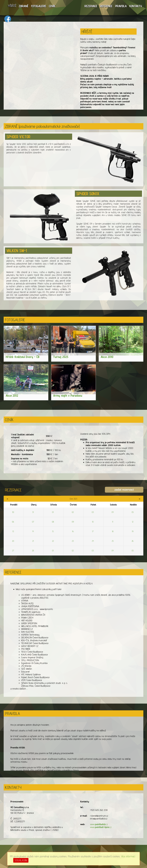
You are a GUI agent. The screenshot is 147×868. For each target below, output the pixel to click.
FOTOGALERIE (39, 6)
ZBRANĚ (23, 6)
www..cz (99, 824)
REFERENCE (106, 6)
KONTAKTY (136, 6)
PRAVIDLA (121, 6)
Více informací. (128, 856)
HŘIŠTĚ (12, 6)
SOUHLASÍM (21, 860)
